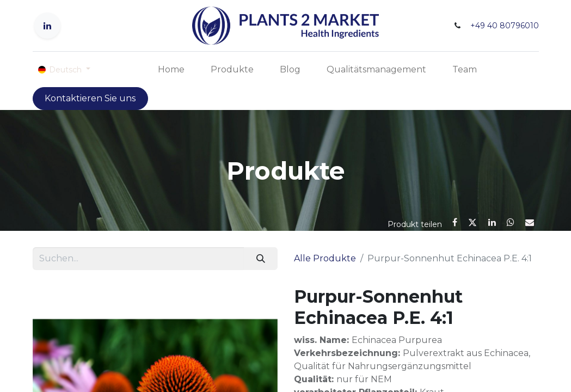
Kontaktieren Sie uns (90, 98)
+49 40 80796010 (505, 26)
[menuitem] (171, 70)
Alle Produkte (325, 258)
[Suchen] (260, 259)
